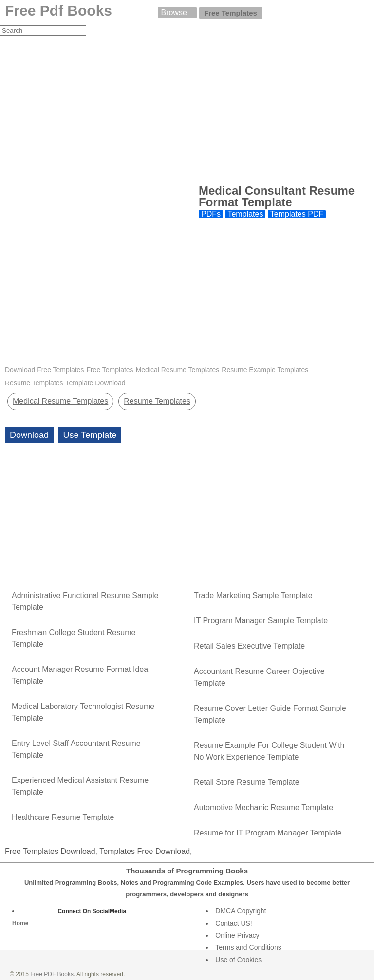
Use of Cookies (238, 960)
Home (20, 923)
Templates (245, 214)
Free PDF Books (52, 974)
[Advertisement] (187, 109)
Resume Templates (34, 383)
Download (29, 435)
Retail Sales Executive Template (249, 646)
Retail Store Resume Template (247, 782)
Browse (174, 12)
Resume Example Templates (265, 370)
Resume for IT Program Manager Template (268, 833)
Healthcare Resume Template (63, 817)
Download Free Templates (44, 370)
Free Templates (231, 13)
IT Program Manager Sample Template (261, 621)
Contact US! (234, 923)
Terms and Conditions (248, 947)
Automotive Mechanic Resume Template (263, 808)
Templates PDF (297, 214)
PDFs (211, 214)
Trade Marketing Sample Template (253, 595)
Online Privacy (237, 935)
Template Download (96, 383)
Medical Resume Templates (178, 370)
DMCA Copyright (241, 911)
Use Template (90, 435)
